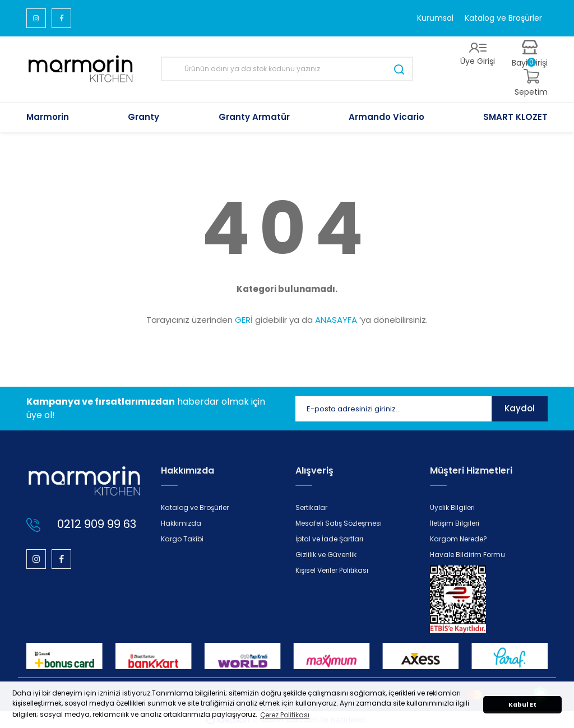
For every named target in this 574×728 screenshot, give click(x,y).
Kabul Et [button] (522, 705)
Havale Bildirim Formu (467, 555)
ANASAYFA (336, 320)
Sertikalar (311, 507)
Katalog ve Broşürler (503, 18)
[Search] (287, 69)
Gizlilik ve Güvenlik (326, 555)
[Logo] (81, 69)
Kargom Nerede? (459, 539)
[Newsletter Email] (394, 409)
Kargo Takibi (182, 539)
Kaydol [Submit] (520, 408)
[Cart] (531, 84)
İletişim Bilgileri (455, 523)
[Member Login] (478, 55)
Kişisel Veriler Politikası (332, 570)
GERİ (244, 320)
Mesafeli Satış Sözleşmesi (339, 523)
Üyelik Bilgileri (452, 507)
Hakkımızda (181, 523)
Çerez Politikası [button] (285, 715)
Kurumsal (435, 18)
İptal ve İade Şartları (329, 539)
